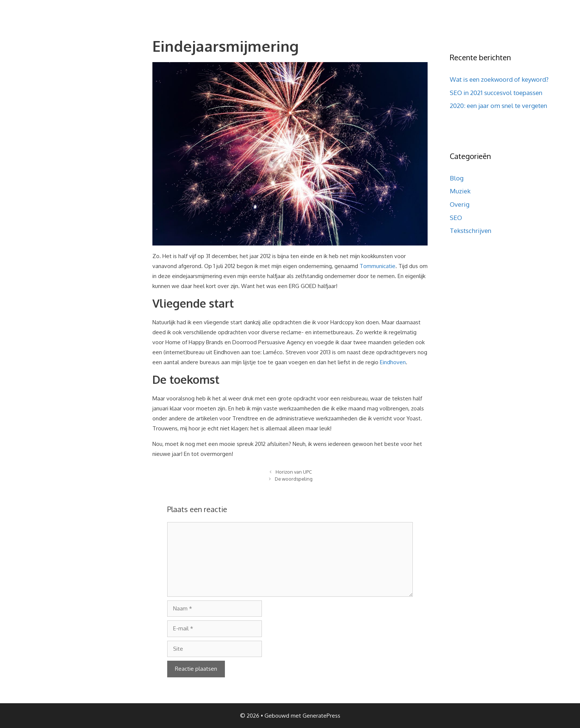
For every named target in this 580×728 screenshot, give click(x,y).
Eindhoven (393, 362)
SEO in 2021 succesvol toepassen (496, 93)
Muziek (460, 191)
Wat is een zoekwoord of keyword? (499, 79)
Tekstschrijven (471, 231)
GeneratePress (321, 716)
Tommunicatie (377, 266)
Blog (457, 178)
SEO (456, 218)
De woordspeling (294, 479)
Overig (460, 204)
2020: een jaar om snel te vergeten (498, 106)
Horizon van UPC (294, 472)
